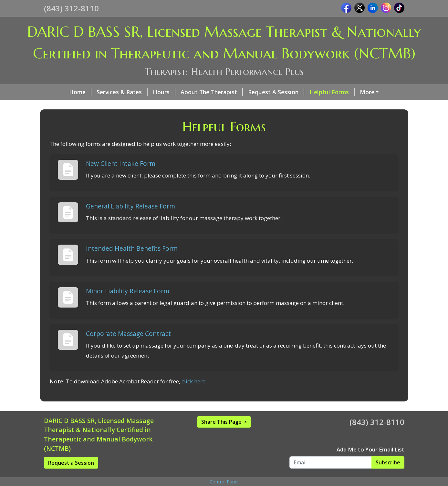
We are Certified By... (371, 92)
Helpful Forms (312, 92)
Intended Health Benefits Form (132, 262)
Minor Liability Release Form (128, 305)
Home (60, 92)
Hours (144, 92)
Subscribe (388, 476)
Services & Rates (102, 92)
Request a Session (71, 476)
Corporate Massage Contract (128, 347)
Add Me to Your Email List (370, 463)
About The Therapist (192, 92)
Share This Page (222, 435)
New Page (136, 106)
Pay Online (66, 106)
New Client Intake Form (121, 177)
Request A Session (256, 92)
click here (193, 395)
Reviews (103, 106)
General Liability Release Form (130, 220)
